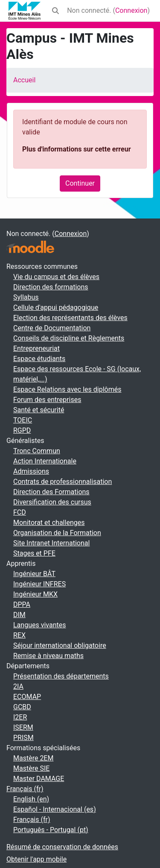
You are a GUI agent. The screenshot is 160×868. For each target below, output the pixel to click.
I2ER (20, 717)
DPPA (22, 604)
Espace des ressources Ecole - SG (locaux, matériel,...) (77, 374)
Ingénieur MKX (35, 594)
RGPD (22, 430)
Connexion (131, 10)
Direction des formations (51, 287)
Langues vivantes (39, 625)
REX (19, 635)
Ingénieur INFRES (39, 584)
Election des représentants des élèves (70, 318)
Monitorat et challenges (49, 523)
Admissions (31, 471)
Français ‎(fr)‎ (25, 789)
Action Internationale (45, 461)
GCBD (22, 707)
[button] (55, 11)
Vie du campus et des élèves (56, 277)
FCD (20, 512)
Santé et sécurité (39, 410)
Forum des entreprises (47, 400)
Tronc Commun (37, 451)
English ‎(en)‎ (31, 799)
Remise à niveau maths (48, 656)
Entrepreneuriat (36, 348)
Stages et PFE (34, 553)
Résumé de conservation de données (62, 847)
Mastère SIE (31, 768)
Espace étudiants (39, 359)
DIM (19, 615)
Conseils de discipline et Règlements (69, 338)
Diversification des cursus (52, 502)
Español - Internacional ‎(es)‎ (55, 809)
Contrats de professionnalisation (63, 482)
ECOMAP (27, 697)
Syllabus (26, 297)
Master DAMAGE (39, 779)
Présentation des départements (61, 676)
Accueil (24, 80)
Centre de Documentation (52, 328)
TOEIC (23, 420)
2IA (18, 686)
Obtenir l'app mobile (36, 859)
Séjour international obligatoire (60, 645)
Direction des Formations (51, 492)
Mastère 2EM (33, 758)
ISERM (23, 727)
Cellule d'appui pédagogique (56, 307)
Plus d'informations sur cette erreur (76, 149)
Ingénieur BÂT (34, 574)
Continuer (80, 183)
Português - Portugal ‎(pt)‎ (51, 830)
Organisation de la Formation (57, 533)
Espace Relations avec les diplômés (67, 389)
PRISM (23, 738)
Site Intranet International (51, 543)
